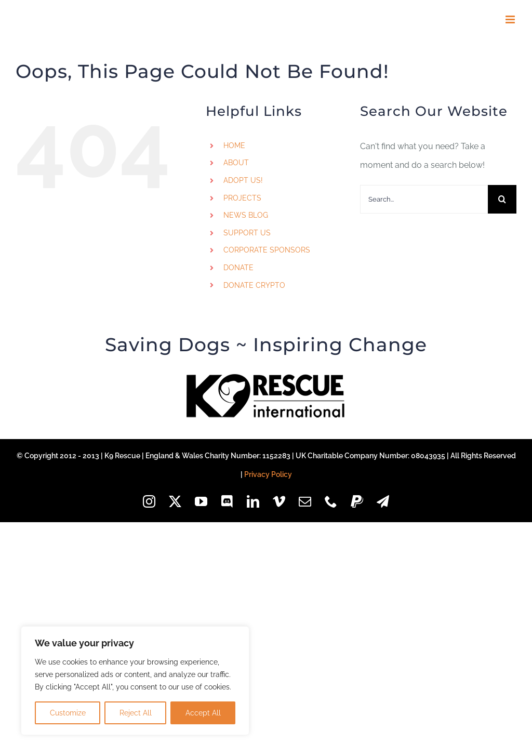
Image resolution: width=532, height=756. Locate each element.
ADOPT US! (243, 180)
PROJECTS (242, 198)
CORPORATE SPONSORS (267, 250)
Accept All (203, 713)
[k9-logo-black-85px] (266, 378)
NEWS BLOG (246, 215)
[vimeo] (279, 501)
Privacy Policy (268, 474)
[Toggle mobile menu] (511, 19)
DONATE (238, 268)
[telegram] (383, 501)
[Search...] (424, 199)
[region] (135, 681)
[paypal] (357, 501)
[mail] (305, 501)
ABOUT (236, 163)
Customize (68, 713)
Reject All (136, 713)
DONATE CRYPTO (254, 285)
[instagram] (149, 501)
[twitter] (175, 501)
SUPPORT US (247, 233)
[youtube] (201, 501)
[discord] (227, 501)
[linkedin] (253, 501)
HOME (234, 145)
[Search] (502, 199)
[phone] (331, 501)
